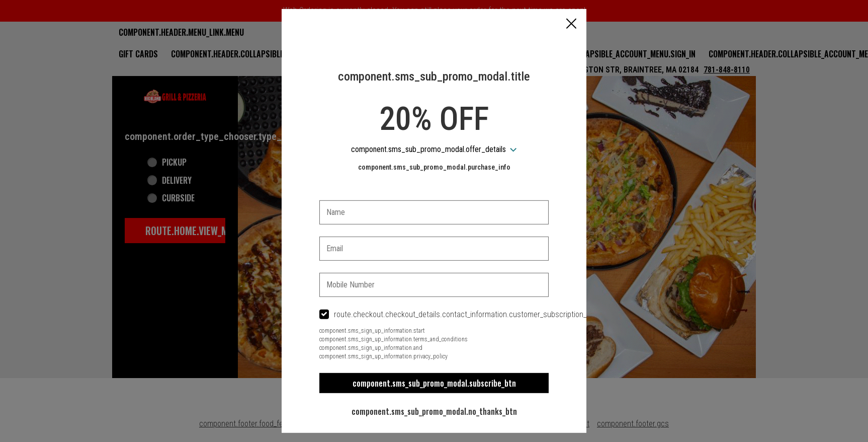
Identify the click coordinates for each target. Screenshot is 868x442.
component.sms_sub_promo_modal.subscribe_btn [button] (434, 383)
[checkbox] (434, 315)
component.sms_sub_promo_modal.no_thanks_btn (434, 411)
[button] (571, 25)
